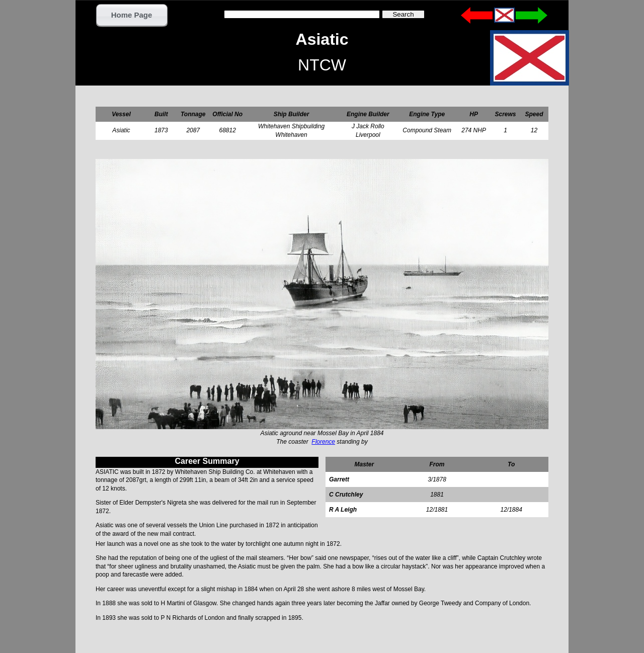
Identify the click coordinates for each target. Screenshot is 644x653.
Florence (323, 442)
